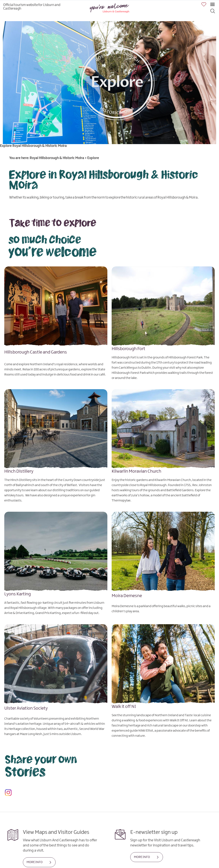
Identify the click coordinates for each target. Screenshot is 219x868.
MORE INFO (35, 862)
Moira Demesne (127, 596)
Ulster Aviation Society (26, 708)
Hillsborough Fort (128, 349)
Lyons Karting (18, 594)
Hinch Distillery (19, 471)
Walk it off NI (124, 707)
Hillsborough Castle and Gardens (36, 352)
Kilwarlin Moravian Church (136, 471)
